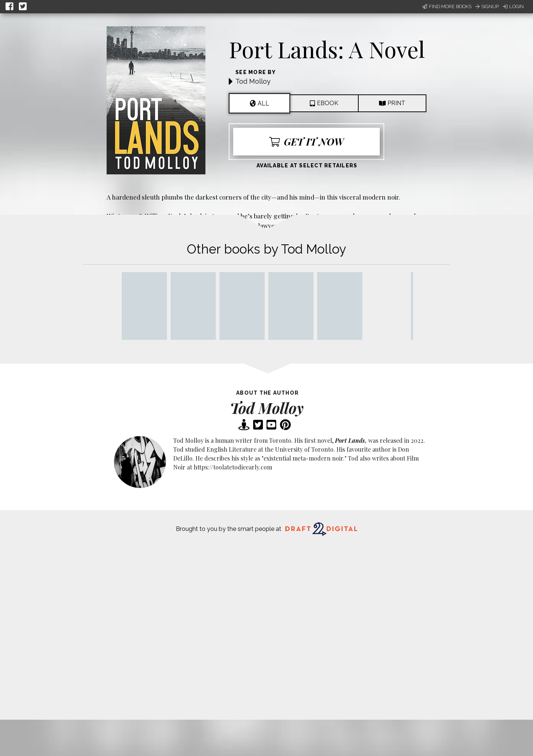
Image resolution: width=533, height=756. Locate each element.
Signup (487, 6)
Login (513, 6)
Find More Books (447, 6)
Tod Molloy (253, 81)
